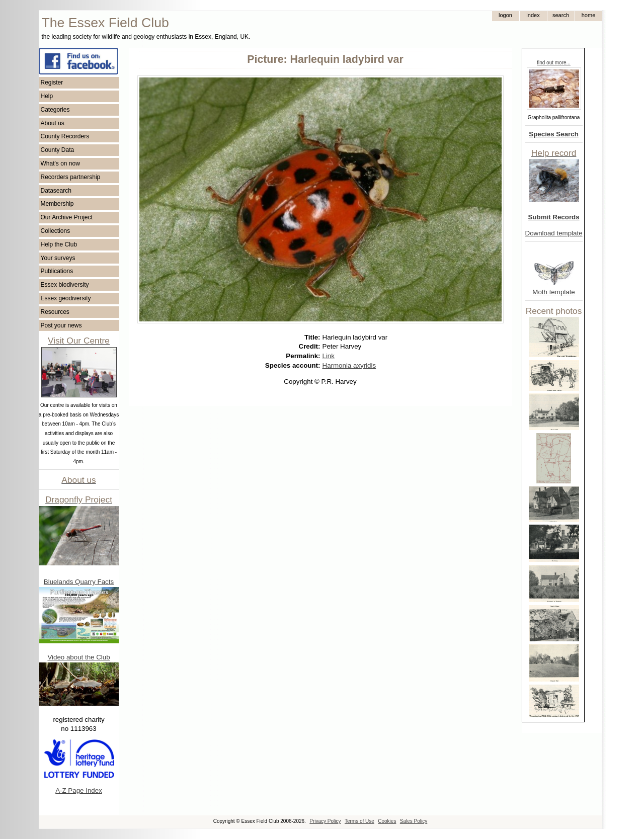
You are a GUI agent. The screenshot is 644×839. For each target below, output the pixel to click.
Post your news (61, 325)
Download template (554, 233)
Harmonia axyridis (349, 365)
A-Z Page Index (79, 790)
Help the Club (59, 244)
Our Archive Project (67, 217)
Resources (55, 312)
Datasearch (56, 191)
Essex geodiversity (66, 298)
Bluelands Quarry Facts (79, 582)
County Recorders (65, 136)
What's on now (60, 163)
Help (47, 96)
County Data (58, 150)
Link (329, 356)
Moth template (553, 292)
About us (53, 123)
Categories (55, 110)
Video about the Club (78, 657)
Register (52, 82)
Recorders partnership (71, 177)
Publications (57, 271)
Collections (56, 231)
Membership (57, 204)
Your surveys (58, 258)
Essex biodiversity (65, 285)
